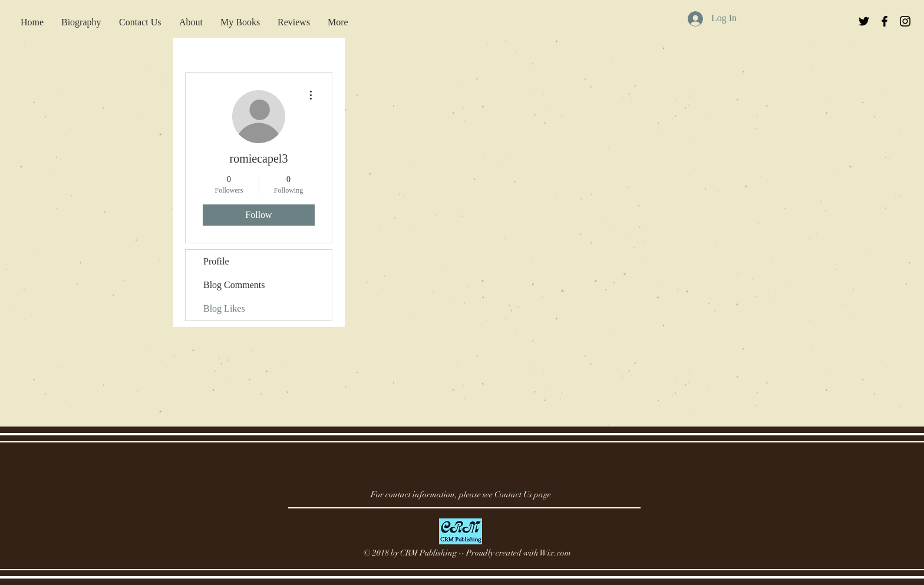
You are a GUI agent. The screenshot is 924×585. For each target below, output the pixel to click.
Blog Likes (224, 308)
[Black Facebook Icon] (885, 21)
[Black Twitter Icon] (864, 21)
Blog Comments (234, 285)
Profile (216, 261)
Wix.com (555, 553)
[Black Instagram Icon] (905, 21)
